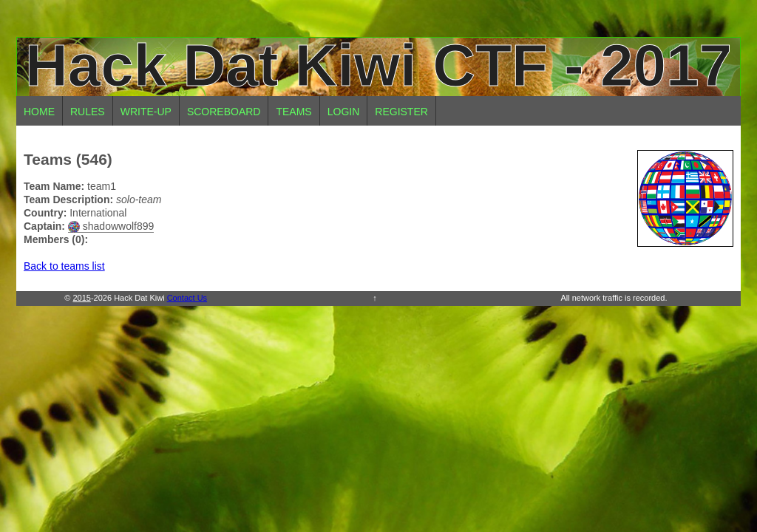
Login (344, 112)
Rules (88, 112)
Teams (293, 112)
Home (39, 112)
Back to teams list (64, 266)
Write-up (146, 112)
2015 (81, 298)
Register (401, 112)
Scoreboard (224, 112)
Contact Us (187, 298)
